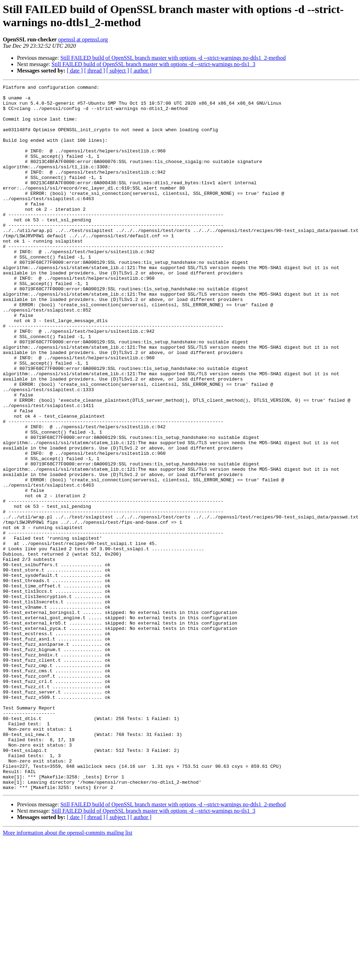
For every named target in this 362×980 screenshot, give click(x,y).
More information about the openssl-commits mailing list (68, 974)
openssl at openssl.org (83, 39)
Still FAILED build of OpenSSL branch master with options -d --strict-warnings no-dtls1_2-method (173, 58)
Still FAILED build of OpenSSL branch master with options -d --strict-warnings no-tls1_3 (153, 64)
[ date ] (75, 71)
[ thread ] (95, 71)
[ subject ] (118, 71)
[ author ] (141, 71)
